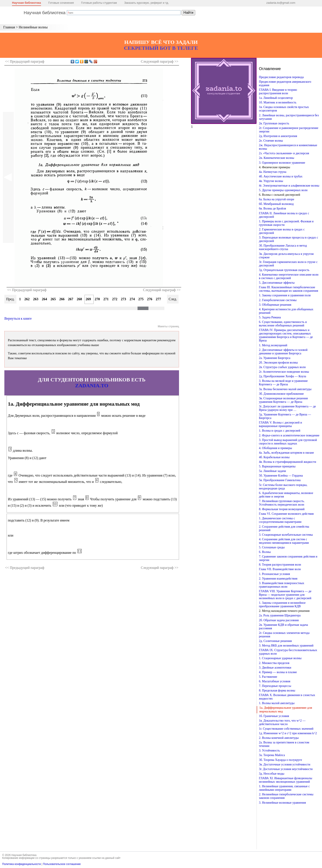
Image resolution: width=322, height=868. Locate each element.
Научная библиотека (27, 3)
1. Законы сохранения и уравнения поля (285, 295)
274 (132, 299)
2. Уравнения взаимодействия (278, 579)
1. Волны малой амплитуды (277, 703)
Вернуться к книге (18, 318)
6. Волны (265, 552)
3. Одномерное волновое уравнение (282, 163)
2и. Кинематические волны (276, 158)
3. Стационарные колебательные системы (286, 535)
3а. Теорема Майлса (272, 755)
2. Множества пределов (274, 663)
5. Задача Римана (270, 317)
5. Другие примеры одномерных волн (283, 190)
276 (150, 299)
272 (115, 299)
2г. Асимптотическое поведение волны (284, 372)
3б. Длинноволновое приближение (281, 394)
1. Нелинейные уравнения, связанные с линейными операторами (284, 788)
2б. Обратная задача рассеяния (279, 620)
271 (106, 299)
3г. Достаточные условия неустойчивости (286, 769)
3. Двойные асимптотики (275, 668)
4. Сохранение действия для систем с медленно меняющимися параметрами (284, 541)
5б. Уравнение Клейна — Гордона (281, 476)
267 (71, 299)
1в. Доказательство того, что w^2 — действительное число (282, 722)
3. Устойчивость (269, 750)
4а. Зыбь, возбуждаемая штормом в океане (286, 453)
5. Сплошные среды (272, 547)
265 (53, 299)
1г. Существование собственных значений (286, 729)
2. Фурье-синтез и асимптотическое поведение (289, 435)
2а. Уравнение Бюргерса (275, 358)
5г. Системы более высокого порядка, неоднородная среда (283, 487)
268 (79, 299)
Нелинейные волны (33, 27)
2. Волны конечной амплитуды (279, 738)
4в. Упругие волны (271, 181)
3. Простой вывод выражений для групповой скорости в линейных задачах (288, 442)
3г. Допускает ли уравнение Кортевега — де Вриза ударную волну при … (287, 408)
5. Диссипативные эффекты (277, 283)
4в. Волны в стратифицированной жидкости (288, 462)
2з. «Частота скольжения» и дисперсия (284, 153)
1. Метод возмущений (273, 345)
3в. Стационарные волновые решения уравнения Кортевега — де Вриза (283, 400)
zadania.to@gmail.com (281, 3)
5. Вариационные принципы (277, 466)
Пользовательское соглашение (62, 864)
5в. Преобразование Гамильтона (280, 480)
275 (141, 299)
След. (173, 299)
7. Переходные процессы (275, 686)
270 (97, 299)
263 (36, 299)
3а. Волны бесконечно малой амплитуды (285, 389)
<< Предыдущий (25, 61)
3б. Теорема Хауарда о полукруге (281, 760)
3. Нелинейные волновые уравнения (282, 803)
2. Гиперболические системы (278, 300)
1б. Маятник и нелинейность (278, 102)
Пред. (10, 299)
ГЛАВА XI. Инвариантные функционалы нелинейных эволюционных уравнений (286, 780)
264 (45, 299)
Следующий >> (160, 61)
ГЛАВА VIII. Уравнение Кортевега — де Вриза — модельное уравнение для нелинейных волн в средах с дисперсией (285, 595)
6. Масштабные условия (275, 681)
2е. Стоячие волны (271, 141)
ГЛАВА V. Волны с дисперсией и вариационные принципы (280, 424)
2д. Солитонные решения (275, 641)
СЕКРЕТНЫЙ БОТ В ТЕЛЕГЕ (161, 48)
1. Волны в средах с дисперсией (280, 431)
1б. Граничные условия (274, 716)
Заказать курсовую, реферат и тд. (147, 3)
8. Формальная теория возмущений (282, 509)
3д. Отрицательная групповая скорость (284, 270)
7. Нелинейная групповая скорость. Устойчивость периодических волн (282, 503)
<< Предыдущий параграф (27, 290)
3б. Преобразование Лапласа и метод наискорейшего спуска (283, 247)
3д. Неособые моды (272, 774)
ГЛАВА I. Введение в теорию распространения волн (278, 92)
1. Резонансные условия (274, 574)
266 (62, 299)
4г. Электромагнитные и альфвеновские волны (289, 186)
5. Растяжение (268, 677)
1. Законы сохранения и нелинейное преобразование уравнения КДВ (282, 605)
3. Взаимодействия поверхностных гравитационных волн (282, 585)
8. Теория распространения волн (280, 565)
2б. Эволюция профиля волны (278, 363)
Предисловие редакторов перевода (281, 77)
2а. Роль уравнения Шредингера (280, 615)
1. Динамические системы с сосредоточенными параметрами (280, 520)
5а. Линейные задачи (272, 471)
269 (88, 299)
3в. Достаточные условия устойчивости (285, 764)
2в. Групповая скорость (274, 123)
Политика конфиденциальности (22, 864)
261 (18, 299)
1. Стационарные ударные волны (280, 658)
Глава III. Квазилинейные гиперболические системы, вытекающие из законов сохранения (288, 289)
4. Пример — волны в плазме (278, 672)
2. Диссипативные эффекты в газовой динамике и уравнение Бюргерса (283, 352)
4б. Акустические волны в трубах (281, 176)
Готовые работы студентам (99, 3)
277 (158, 299)
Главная (9, 27)
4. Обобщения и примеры (276, 448)
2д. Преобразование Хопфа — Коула (282, 376)
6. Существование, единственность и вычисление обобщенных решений (283, 324)
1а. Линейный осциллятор (276, 98)
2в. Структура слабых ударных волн (282, 367)
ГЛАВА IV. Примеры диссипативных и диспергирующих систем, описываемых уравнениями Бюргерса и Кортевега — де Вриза (286, 335)
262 (27, 299)
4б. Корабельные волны (274, 457)
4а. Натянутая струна (273, 172)
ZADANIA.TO (92, 386)
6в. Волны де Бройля (272, 208)
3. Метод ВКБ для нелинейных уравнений (286, 646)
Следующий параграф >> (162, 290)
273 (124, 299)
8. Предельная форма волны (277, 690)
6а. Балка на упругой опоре (277, 199)
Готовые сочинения (61, 3)
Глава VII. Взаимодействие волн (280, 569)
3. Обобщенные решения (275, 305)
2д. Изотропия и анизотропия (278, 136)
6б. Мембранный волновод (276, 204)
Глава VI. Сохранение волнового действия (286, 514)
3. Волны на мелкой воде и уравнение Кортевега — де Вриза (283, 383)
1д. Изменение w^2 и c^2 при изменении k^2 (288, 733)
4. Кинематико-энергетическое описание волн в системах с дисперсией (289, 276)
